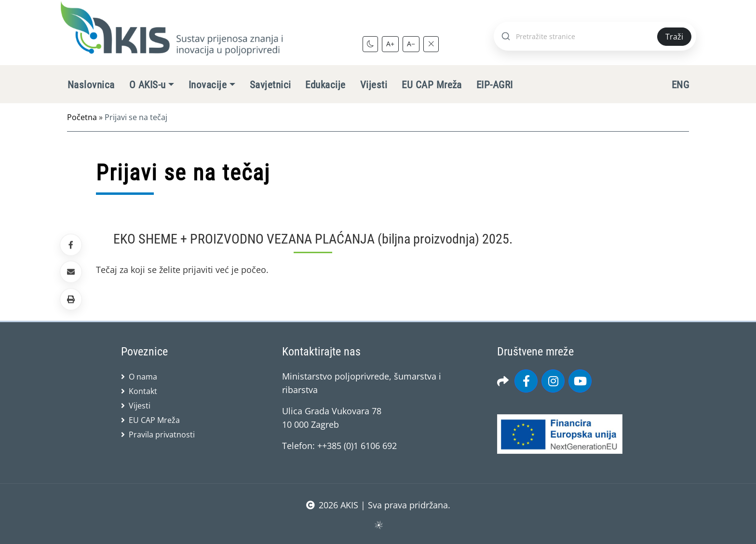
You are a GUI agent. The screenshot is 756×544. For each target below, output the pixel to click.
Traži (674, 37)
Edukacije (325, 85)
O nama (143, 377)
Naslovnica (91, 85)
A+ (390, 44)
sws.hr (378, 524)
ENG (680, 85)
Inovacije (208, 85)
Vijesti (374, 85)
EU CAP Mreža (432, 85)
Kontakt (143, 391)
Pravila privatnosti (162, 435)
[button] (71, 299)
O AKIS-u (148, 85)
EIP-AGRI (495, 85)
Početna (82, 117)
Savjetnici (270, 85)
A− (411, 44)
